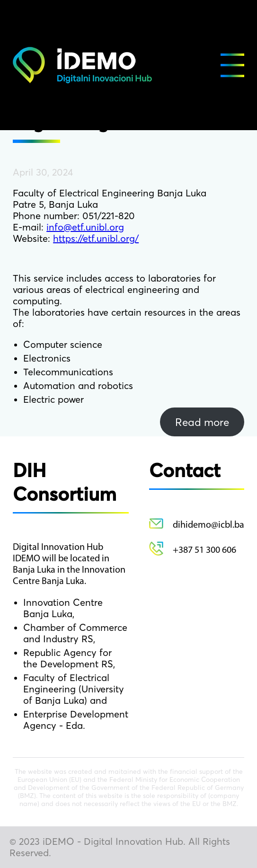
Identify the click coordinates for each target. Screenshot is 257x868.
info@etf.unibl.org (85, 227)
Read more (202, 422)
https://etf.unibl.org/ (96, 239)
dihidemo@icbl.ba (208, 525)
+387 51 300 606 (204, 550)
